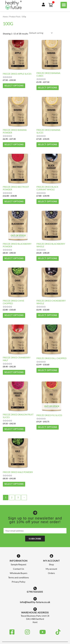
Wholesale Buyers (19, 573)
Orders (51, 573)
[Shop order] (41, 33)
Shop (51, 564)
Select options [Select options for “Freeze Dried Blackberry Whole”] (48, 258)
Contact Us (19, 569)
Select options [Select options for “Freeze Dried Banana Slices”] (48, 144)
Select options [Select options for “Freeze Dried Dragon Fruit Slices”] (14, 429)
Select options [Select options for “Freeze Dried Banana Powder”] (14, 144)
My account (51, 569)
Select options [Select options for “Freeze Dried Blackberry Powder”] (14, 258)
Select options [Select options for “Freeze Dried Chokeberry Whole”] (48, 315)
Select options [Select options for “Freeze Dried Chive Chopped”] (14, 315)
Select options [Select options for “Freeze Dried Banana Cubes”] (48, 88)
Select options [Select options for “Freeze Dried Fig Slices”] (48, 427)
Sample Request (19, 564)
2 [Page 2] (12, 497)
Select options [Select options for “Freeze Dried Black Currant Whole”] (48, 201)
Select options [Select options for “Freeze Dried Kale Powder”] (14, 484)
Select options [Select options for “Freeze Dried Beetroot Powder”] (14, 201)
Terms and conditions (19, 577)
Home (5, 17)
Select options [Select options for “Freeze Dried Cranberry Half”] (14, 372)
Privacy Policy (19, 582)
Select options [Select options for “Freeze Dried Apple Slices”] (14, 86)
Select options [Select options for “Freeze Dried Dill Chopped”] (48, 370)
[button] (64, 5)
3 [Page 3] (18, 497)
